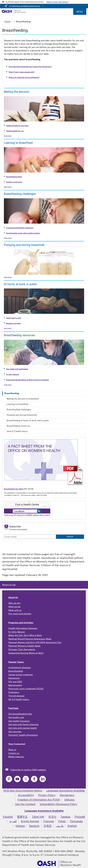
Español (8, 817)
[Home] (14, 13)
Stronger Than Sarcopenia (22, 649)
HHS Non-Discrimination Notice (23, 790)
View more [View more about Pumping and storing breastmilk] (8, 277)
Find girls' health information (23, 735)
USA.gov (69, 800)
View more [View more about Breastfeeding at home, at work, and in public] (8, 328)
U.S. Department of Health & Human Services (25, 6)
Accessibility (26, 795)
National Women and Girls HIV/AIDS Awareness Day (35, 642)
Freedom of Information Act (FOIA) (39, 800)
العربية (13, 821)
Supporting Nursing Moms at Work (26, 653)
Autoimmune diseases (20, 668)
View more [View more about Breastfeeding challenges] (8, 238)
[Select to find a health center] (39, 511)
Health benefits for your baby (17, 126)
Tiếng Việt (38, 817)
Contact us (14, 753)
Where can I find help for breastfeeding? (24, 78)
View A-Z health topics (17, 431)
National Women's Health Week (24, 646)
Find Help (13, 708)
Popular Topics (16, 662)
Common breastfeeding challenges (20, 228)
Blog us (12, 750)
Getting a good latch (14, 182)
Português (76, 821)
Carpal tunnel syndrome (21, 675)
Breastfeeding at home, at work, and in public (28, 420)
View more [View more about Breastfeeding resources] (8, 385)
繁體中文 (22, 817)
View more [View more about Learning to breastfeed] (8, 187)
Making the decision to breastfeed (23, 399)
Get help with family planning (23, 724)
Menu (80, 12)
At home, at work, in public (21, 284)
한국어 (52, 817)
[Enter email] (30, 537)
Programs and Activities (21, 623)
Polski (62, 821)
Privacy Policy (47, 795)
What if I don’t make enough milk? (22, 72)
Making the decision (17, 92)
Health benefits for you (15, 131)
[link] (8, 769)
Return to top (9, 585)
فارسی (60, 826)
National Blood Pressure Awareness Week (30, 639)
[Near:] (26, 511)
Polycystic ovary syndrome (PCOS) (26, 689)
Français (49, 821)
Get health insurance (19, 721)
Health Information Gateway (23, 628)
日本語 (47, 826)
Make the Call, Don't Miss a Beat (25, 635)
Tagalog (65, 817)
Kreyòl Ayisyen (30, 821)
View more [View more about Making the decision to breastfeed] (8, 136)
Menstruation (15, 685)
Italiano (20, 826)
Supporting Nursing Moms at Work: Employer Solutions (27, 380)
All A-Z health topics (19, 699)
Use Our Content (25, 804)
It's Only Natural (12, 375)
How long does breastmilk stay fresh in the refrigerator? (30, 67)
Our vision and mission (20, 614)
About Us (13, 597)
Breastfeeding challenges (19, 410)
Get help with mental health (23, 728)
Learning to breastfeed (17, 404)
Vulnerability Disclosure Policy (58, 804)
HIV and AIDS (15, 682)
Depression (14, 678)
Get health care (16, 717)
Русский (80, 817)
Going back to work (14, 318)
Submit (70, 537)
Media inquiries (16, 757)
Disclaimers (67, 795)
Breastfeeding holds (14, 177)
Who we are (14, 603)
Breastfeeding (12, 393)
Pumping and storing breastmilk (22, 415)
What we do (14, 607)
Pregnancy (14, 692)
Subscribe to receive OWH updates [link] (28, 770)
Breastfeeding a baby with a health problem (23, 233)
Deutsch (34, 826)
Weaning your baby (14, 323)
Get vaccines (15, 732)
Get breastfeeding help (20, 714)
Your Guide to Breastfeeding (17, 369)
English (72, 826)
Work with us (15, 610)
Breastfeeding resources (18, 426)
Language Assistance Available (66, 790)
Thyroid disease (16, 696)
